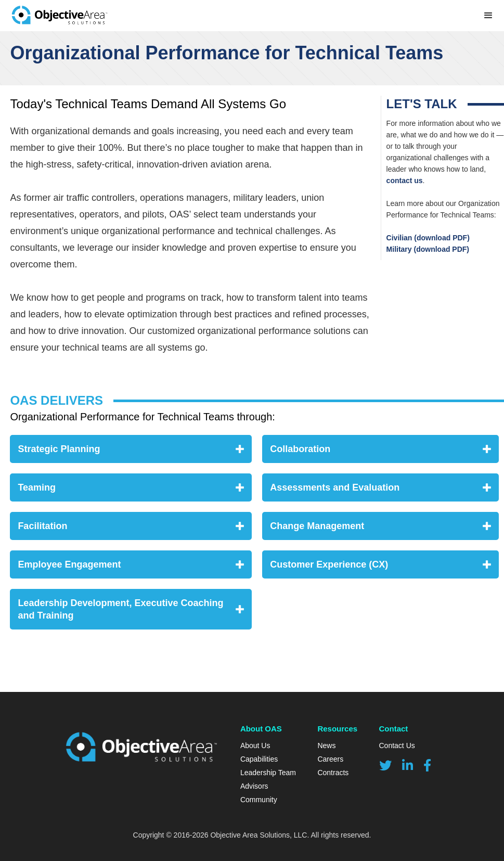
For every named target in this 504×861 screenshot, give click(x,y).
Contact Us (397, 746)
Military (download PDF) (428, 249)
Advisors (254, 786)
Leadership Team (268, 773)
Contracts (333, 773)
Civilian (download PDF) (428, 238)
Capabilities (259, 759)
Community (259, 800)
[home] (59, 16)
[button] (488, 16)
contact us (405, 181)
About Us (255, 746)
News (326, 746)
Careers (330, 759)
